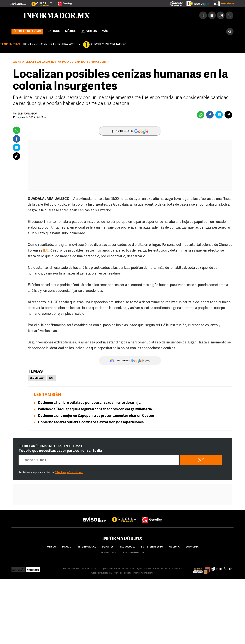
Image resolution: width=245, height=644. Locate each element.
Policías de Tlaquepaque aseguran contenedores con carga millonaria (95, 409)
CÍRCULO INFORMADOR (108, 45)
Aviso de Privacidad (100, 573)
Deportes (108, 547)
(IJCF (47, 251)
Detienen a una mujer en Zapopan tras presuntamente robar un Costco (96, 416)
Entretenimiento (152, 547)
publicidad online (134, 553)
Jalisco (54, 31)
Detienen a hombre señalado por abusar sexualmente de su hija (89, 403)
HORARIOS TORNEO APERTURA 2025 (49, 45)
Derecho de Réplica (120, 573)
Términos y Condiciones (69, 473)
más (108, 31)
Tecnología (127, 547)
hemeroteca (108, 553)
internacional (87, 547)
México (71, 31)
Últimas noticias (27, 31)
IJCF (52, 378)
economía (192, 547)
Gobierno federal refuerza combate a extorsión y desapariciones (91, 422)
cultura (174, 547)
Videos (89, 31)
